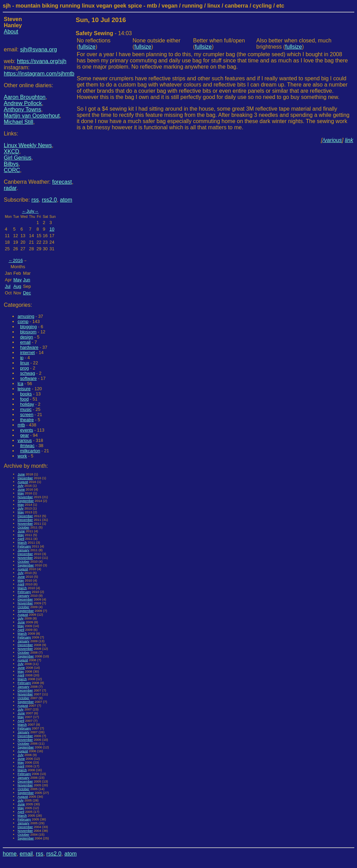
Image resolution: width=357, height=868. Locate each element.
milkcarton (30, 451)
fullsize (87, 47)
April (21, 539)
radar (10, 188)
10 (52, 229)
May (18, 280)
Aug (17, 286)
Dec (27, 293)
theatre (27, 420)
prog (24, 368)
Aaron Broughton (25, 97)
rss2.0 (49, 200)
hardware (29, 347)
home (10, 854)
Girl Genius (18, 158)
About (11, 32)
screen (27, 415)
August (23, 482)
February (24, 546)
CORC (12, 170)
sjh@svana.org (38, 49)
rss (35, 200)
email (25, 342)
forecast (62, 182)
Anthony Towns (22, 109)
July (30, 211)
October (23, 527)
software (28, 378)
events (27, 430)
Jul (8, 286)
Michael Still (18, 122)
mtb (21, 425)
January (23, 550)
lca (20, 383)
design (27, 337)
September (26, 501)
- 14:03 (104, 33)
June (21, 474)
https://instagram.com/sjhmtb (39, 74)
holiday (27, 404)
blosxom (28, 332)
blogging (28, 327)
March (22, 542)
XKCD (11, 152)
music (26, 409)
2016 (18, 260)
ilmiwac (27, 446)
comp (23, 321)
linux (24, 363)
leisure (24, 389)
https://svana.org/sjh (42, 61)
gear (24, 435)
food (24, 399)
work (22, 456)
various (25, 440)
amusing (26, 316)
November (25, 497)
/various (332, 140)
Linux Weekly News (28, 145)
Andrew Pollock (23, 103)
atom (66, 200)
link (349, 140)
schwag (27, 373)
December (25, 478)
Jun (27, 280)
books (26, 394)
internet (27, 352)
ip (22, 358)
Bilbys (11, 164)
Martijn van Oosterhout (32, 116)
